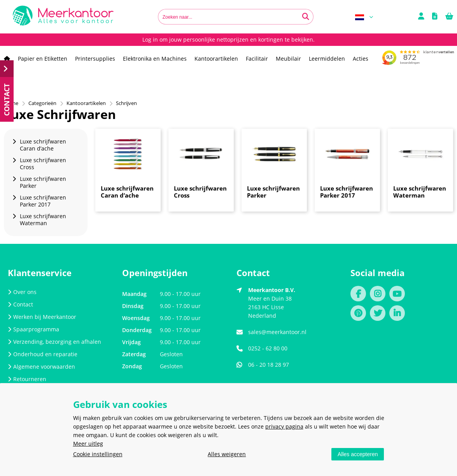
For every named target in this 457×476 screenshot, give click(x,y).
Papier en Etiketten (43, 59)
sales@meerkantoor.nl (277, 332)
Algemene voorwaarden (41, 367)
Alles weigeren (227, 454)
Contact (20, 304)
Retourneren (27, 379)
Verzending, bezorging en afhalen (54, 342)
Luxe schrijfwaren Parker (273, 192)
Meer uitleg (88, 444)
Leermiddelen (327, 59)
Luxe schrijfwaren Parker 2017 (347, 192)
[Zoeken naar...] (306, 17)
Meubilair (288, 59)
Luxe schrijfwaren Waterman (420, 192)
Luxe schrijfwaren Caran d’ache (127, 192)
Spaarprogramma (33, 329)
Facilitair (257, 59)
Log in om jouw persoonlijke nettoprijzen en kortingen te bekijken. (228, 39)
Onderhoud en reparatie (43, 354)
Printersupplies (95, 59)
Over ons (22, 292)
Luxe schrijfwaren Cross (200, 192)
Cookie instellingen (98, 454)
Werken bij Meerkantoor (42, 317)
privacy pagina (284, 426)
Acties (361, 59)
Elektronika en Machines (155, 59)
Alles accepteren (358, 454)
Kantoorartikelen (216, 59)
